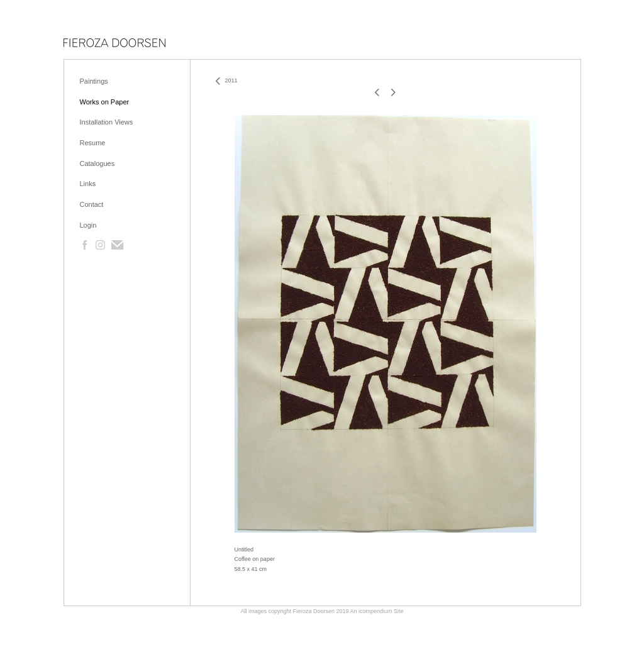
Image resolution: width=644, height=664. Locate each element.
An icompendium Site (377, 611)
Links (88, 184)
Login (88, 225)
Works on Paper (105, 102)
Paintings (94, 81)
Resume (93, 143)
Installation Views (107, 122)
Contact (92, 204)
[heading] (114, 44)
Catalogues (97, 163)
